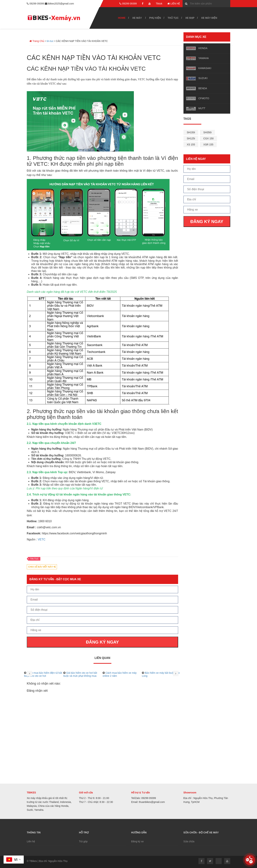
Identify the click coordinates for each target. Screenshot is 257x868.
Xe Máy (137, 18)
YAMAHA (204, 58)
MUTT (202, 108)
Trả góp (83, 841)
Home (122, 18)
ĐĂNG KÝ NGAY (207, 222)
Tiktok (159, 4)
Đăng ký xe (137, 841)
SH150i (191, 132)
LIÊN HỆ (174, 4)
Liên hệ (31, 841)
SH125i (191, 138)
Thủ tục (173, 18)
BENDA (203, 88)
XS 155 (191, 145)
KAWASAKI (205, 68)
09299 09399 (128, 4)
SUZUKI (203, 78)
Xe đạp (190, 18)
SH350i (207, 132)
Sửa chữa (189, 841)
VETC (42, 539)
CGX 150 (208, 138)
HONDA (203, 48)
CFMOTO (204, 98)
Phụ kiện (155, 18)
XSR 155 (208, 145)
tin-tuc (34, 559)
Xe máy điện (209, 18)
